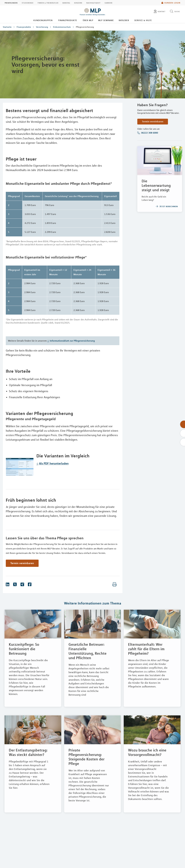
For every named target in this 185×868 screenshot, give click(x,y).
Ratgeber (124, 20)
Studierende (28, 3)
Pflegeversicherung (85, 27)
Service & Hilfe (143, 20)
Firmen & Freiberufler (48, 3)
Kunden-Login (171, 3)
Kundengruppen (43, 20)
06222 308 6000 (149, 133)
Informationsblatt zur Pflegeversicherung (72, 341)
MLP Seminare (106, 20)
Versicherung (42, 27)
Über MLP (88, 20)
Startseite (7, 27)
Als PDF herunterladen (54, 463)
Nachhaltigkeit (93, 3)
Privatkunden (11, 3)
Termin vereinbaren (153, 121)
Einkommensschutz (62, 27)
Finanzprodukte (68, 20)
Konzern (78, 3)
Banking (66, 3)
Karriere (109, 3)
